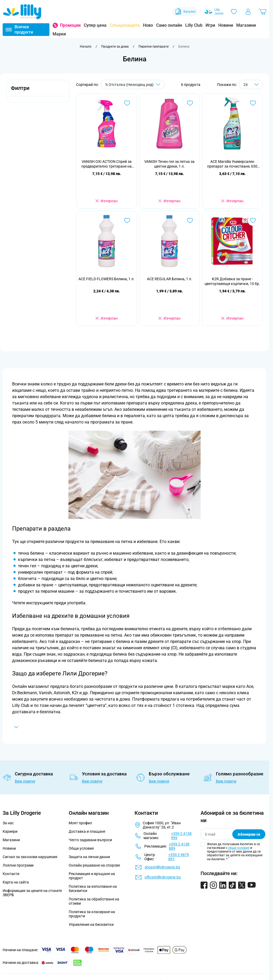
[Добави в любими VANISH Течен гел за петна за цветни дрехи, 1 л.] (190, 103)
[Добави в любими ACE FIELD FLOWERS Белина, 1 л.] (127, 220)
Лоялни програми (18, 865)
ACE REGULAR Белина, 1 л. (170, 279)
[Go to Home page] (22, 12)
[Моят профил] (248, 12)
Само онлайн (169, 25)
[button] (38, 91)
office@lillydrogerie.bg (163, 877)
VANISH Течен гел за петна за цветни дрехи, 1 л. (169, 164)
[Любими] (234, 12)
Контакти (11, 874)
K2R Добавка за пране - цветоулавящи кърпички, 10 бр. (232, 281)
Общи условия (81, 848)
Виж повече (25, 781)
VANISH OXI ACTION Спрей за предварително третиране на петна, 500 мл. (107, 164)
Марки (59, 34)
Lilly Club (194, 25)
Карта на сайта (16, 882)
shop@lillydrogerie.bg (162, 867)
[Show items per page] (251, 84)
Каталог (185, 12)
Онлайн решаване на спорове (94, 865)
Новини (226, 25)
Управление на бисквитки (91, 924)
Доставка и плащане (87, 831)
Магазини (246, 25)
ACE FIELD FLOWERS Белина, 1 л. (107, 279)
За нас (8, 823)
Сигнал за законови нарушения (30, 857)
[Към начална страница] (86, 47)
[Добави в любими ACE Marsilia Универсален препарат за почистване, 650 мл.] (253, 103)
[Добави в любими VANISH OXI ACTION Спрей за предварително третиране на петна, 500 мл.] (127, 103)
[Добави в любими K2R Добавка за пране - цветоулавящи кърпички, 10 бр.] (253, 220)
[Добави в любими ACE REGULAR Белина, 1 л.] (190, 220)
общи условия (239, 848)
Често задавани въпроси (90, 840)
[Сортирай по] (133, 84)
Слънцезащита (125, 25)
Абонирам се (249, 834)
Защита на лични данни (89, 857)
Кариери (10, 831)
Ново (148, 25)
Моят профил (80, 823)
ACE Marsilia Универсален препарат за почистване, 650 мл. (232, 164)
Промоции (70, 25)
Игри (210, 25)
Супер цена (95, 25)
